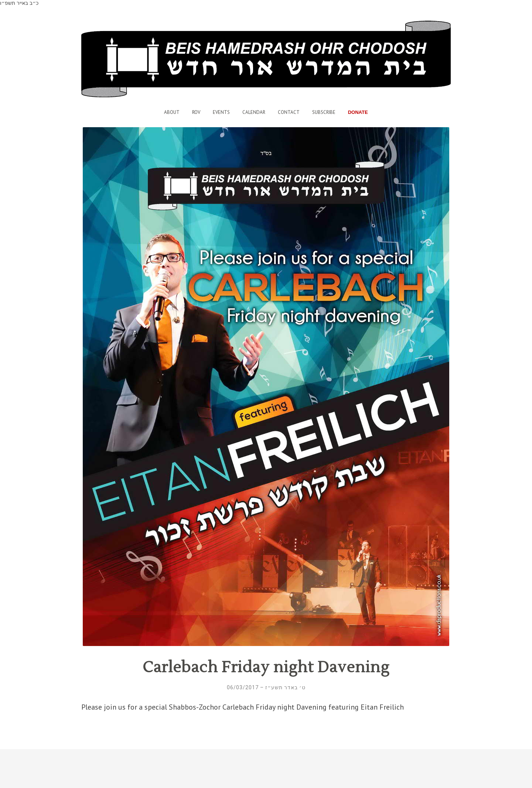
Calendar (254, 112)
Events (221, 112)
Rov (196, 112)
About (172, 112)
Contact (289, 112)
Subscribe (324, 112)
